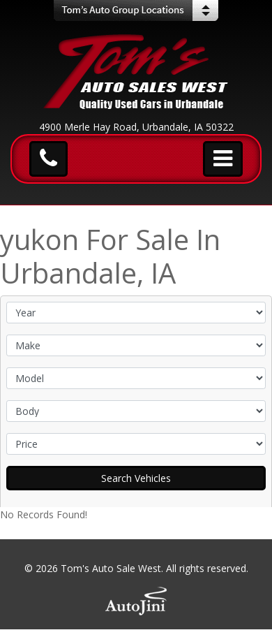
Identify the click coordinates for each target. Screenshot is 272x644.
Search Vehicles (136, 478)
